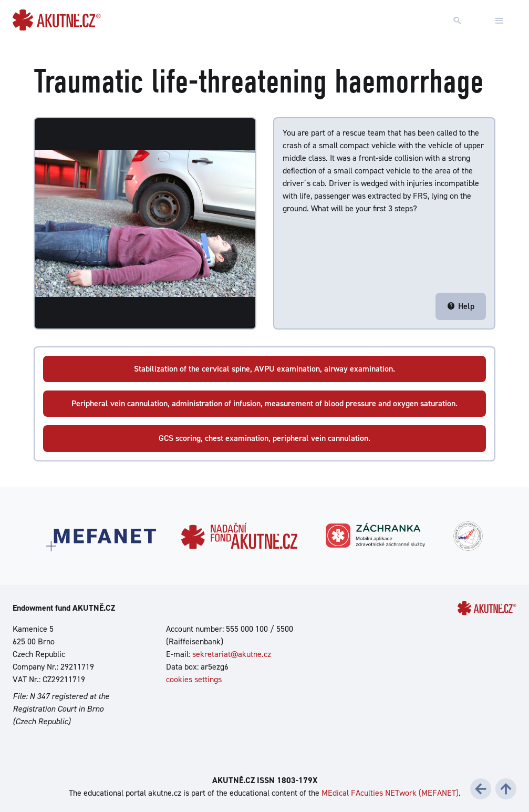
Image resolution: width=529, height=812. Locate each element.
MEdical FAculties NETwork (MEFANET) (390, 793)
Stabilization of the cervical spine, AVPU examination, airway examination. (264, 369)
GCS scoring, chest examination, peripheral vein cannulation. (264, 438)
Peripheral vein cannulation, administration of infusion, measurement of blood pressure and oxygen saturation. (264, 403)
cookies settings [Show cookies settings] (194, 679)
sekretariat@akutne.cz (232, 654)
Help (461, 306)
